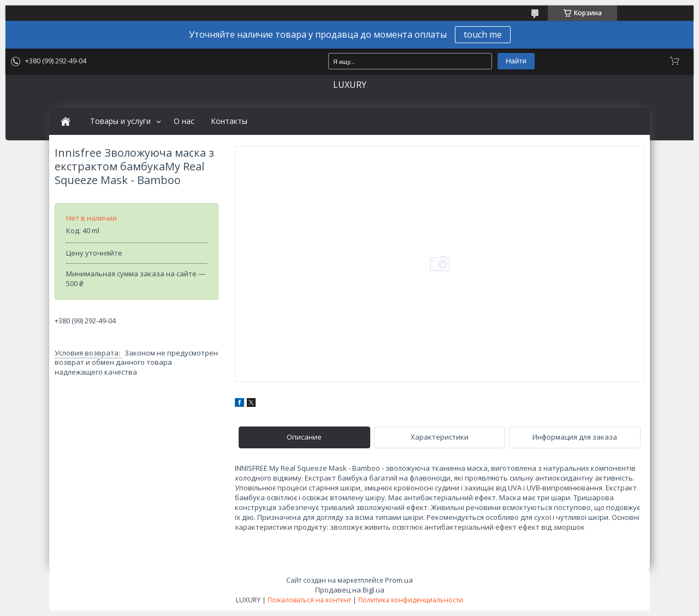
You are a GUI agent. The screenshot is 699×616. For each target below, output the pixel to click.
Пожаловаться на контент (309, 600)
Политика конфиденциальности (411, 600)
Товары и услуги (120, 121)
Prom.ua (399, 580)
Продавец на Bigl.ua (350, 590)
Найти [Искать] (516, 61)
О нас (184, 121)
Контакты (229, 121)
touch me (483, 34)
